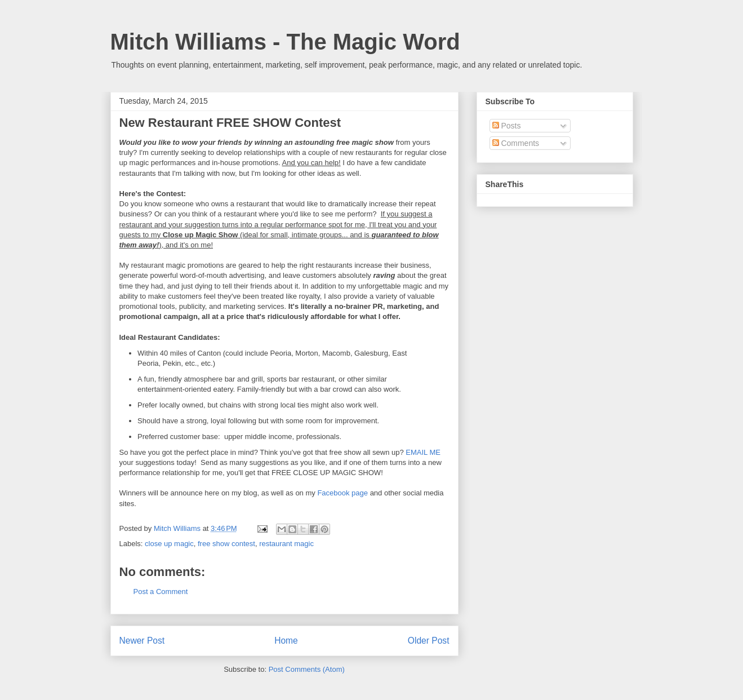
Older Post (429, 641)
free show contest (226, 544)
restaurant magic (286, 544)
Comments (516, 143)
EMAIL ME (423, 452)
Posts (507, 126)
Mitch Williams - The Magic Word (285, 42)
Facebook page (342, 493)
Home (286, 641)
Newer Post (142, 641)
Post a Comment (161, 592)
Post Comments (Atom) (307, 669)
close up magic (169, 544)
